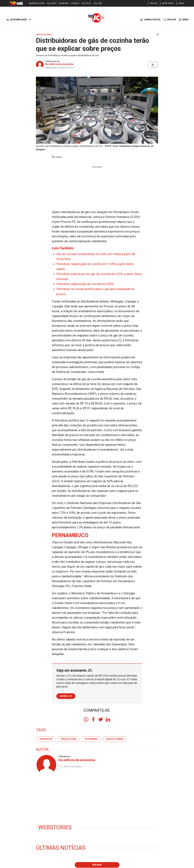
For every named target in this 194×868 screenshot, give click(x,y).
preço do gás (69, 738)
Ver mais (97, 864)
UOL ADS (98, 3)
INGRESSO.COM (36, 3)
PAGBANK (64, 3)
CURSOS (75, 3)
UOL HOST (52, 3)
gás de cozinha (115, 738)
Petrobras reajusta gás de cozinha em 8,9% (85, 283)
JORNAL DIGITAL (150, 20)
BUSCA (153, 3)
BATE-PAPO (167, 3)
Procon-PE (46, 738)
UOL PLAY (86, 3)
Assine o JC (66, 695)
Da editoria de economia (59, 64)
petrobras (91, 738)
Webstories (55, 826)
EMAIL (180, 3)
